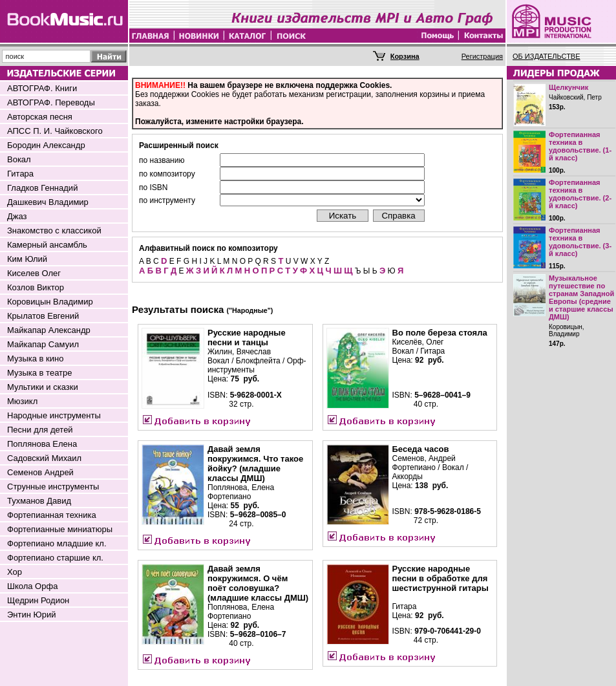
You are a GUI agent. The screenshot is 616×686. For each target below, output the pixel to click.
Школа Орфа (32, 586)
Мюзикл (22, 401)
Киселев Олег (34, 273)
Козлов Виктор (36, 287)
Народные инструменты (54, 415)
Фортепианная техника (52, 515)
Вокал (19, 159)
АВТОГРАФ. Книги (42, 88)
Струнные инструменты (53, 487)
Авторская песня (40, 117)
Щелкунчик (568, 87)
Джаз (17, 216)
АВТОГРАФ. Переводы (51, 102)
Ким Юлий (27, 259)
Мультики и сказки (43, 387)
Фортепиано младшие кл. (57, 543)
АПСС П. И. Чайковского (55, 131)
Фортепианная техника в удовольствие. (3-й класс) (580, 242)
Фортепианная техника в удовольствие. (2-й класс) (580, 194)
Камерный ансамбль (47, 245)
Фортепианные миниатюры (60, 529)
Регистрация (482, 56)
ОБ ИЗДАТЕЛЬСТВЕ (547, 56)
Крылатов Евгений (43, 316)
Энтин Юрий (31, 615)
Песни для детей (40, 430)
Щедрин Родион (38, 600)
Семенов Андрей (40, 472)
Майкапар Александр (49, 330)
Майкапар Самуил (43, 344)
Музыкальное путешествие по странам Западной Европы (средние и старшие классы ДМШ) (581, 297)
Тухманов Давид (39, 501)
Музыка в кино (35, 359)
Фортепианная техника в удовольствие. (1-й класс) (580, 146)
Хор (15, 572)
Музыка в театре (40, 373)
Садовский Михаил (44, 458)
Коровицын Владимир (50, 302)
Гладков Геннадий (42, 188)
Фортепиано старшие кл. (55, 558)
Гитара (20, 174)
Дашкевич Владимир (48, 202)
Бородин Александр (46, 145)
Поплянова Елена (42, 444)
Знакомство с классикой (54, 230)
